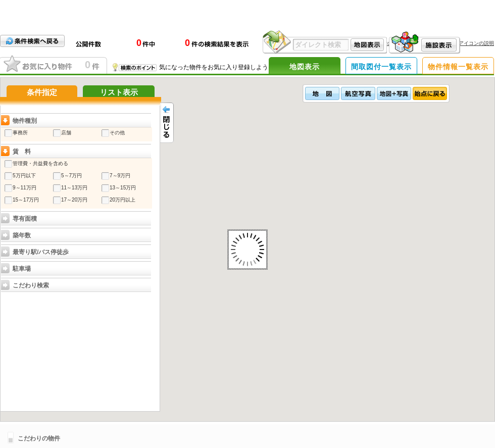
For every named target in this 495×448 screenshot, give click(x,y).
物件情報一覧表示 (458, 67)
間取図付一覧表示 (381, 67)
